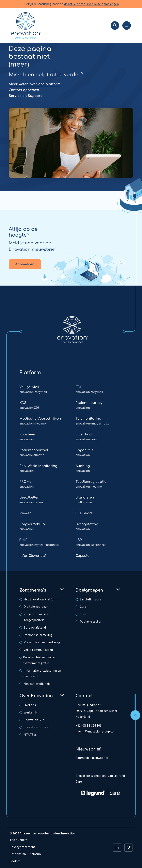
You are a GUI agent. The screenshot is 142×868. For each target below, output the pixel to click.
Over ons (30, 705)
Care (83, 607)
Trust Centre (18, 840)
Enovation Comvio (36, 727)
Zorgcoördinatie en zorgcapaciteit (37, 617)
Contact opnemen (24, 90)
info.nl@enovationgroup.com (96, 731)
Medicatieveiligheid (37, 684)
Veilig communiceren (38, 650)
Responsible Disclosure (26, 854)
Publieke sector (91, 622)
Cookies (15, 861)
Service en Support (25, 96)
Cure (83, 614)
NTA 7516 (30, 735)
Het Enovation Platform (41, 599)
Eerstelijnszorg (91, 599)
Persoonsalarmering (38, 635)
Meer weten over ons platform (35, 84)
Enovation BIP (34, 720)
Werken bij (31, 712)
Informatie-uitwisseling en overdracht (42, 674)
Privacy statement (22, 847)
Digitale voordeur (36, 607)
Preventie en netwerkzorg (42, 642)
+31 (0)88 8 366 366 (89, 726)
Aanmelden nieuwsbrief (92, 758)
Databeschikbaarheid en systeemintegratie (40, 660)
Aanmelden (25, 264)
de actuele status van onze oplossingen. (92, 4)
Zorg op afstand (35, 628)
